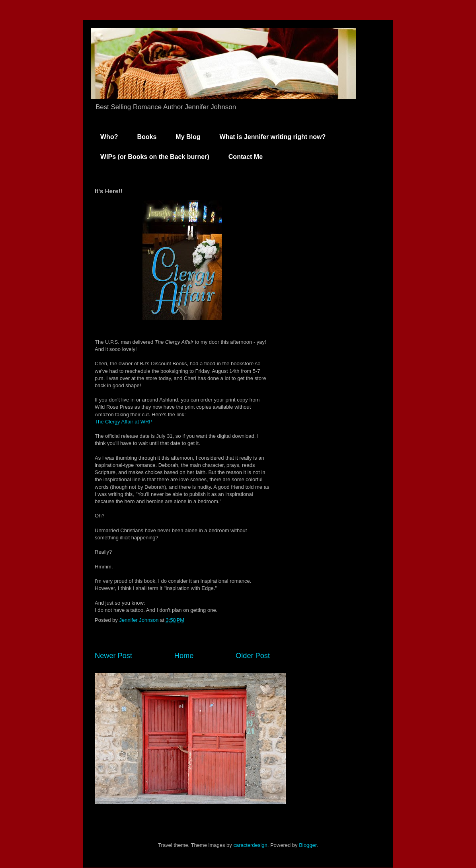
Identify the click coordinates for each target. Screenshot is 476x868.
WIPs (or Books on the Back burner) (155, 157)
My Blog (188, 137)
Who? (109, 137)
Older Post (253, 656)
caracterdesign (250, 845)
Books (147, 137)
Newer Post (113, 656)
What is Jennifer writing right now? (273, 137)
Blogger (308, 845)
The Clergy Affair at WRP (124, 422)
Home (184, 656)
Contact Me (246, 157)
